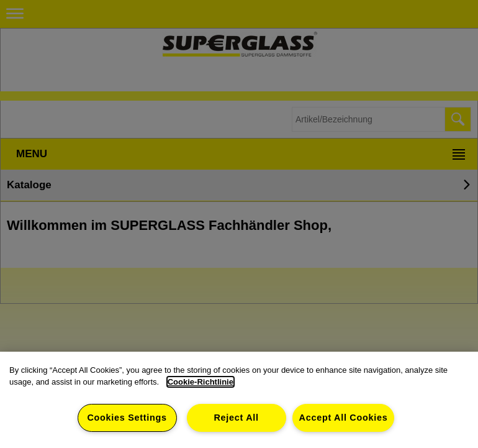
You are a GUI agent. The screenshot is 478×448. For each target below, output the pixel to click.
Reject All (236, 418)
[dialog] (239, 400)
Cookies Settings (127, 418)
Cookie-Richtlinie (201, 382)
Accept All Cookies (344, 418)
